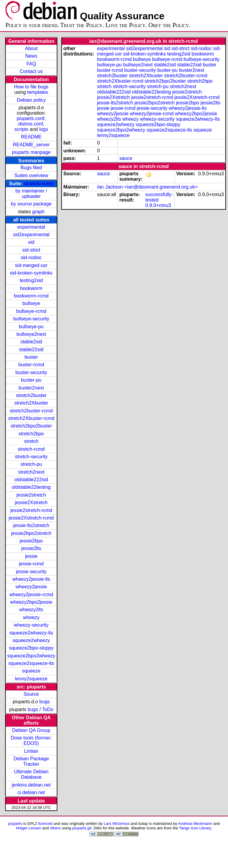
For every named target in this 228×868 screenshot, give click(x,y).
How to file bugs (31, 87)
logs (44, 129)
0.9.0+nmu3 (158, 205)
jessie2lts (31, 548)
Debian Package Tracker (31, 761)
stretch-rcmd (39, 184)
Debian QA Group (31, 730)
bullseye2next (31, 334)
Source (31, 694)
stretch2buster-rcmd (31, 411)
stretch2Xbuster (31, 403)
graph (39, 212)
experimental (31, 227)
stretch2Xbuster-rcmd (31, 418)
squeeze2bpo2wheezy (31, 656)
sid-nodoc (31, 258)
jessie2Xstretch (31, 502)
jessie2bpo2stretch (31, 533)
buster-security (31, 372)
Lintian (31, 751)
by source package (31, 204)
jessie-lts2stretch (31, 525)
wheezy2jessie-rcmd (31, 595)
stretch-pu (31, 464)
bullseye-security (31, 319)
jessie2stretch (31, 495)
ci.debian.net (31, 792)
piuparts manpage (31, 152)
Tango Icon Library (195, 828)
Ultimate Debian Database (31, 774)
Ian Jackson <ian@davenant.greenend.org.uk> (147, 187)
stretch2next (31, 472)
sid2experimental (31, 235)
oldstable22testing (31, 487)
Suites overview (31, 175)
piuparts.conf (31, 118)
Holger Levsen (29, 828)
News (31, 56)
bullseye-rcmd (31, 311)
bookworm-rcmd (31, 296)
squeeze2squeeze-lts (31, 663)
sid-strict (31, 250)
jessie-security (31, 572)
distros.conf (31, 124)
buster (31, 357)
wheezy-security (31, 625)
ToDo (48, 709)
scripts (21, 129)
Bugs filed (31, 168)
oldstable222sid (31, 480)
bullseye (31, 303)
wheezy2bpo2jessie (31, 602)
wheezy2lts (31, 610)
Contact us (31, 71)
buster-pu (31, 380)
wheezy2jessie (31, 587)
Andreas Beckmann (195, 823)
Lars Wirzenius (117, 823)
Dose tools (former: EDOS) (31, 741)
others (55, 828)
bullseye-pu (31, 327)
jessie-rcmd (31, 564)
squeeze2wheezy (31, 640)
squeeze (31, 671)
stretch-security (31, 457)
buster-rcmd (31, 365)
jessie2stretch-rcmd (31, 510)
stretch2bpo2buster (31, 426)
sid (31, 242)
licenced (46, 823)
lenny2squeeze (31, 679)
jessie (31, 556)
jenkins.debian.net (31, 785)
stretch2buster (31, 395)
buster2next (31, 388)
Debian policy (31, 100)
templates (38, 92)
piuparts (15, 823)
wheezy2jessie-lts (31, 579)
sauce (126, 158)
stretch (31, 441)
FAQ (31, 64)
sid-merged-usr (31, 265)
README (31, 137)
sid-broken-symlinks (31, 273)
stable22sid (31, 350)
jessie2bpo (31, 541)
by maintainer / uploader (31, 194)
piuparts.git (82, 828)
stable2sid (31, 342)
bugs (45, 702)
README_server (31, 145)
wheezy (31, 617)
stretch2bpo (31, 434)
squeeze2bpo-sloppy (31, 648)
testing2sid (31, 280)
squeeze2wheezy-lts (31, 633)
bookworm (31, 288)
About (31, 48)
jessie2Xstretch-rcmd (31, 518)
